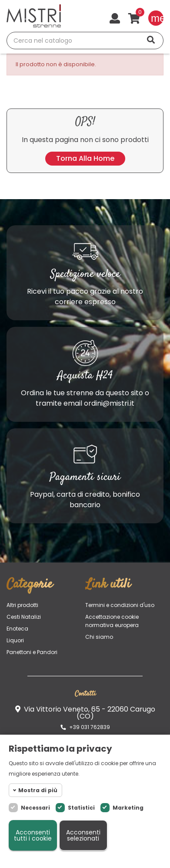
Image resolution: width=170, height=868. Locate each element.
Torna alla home (85, 158)
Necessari (35, 808)
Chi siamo (99, 637)
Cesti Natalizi (24, 617)
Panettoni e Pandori (32, 652)
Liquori (15, 640)
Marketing (128, 808)
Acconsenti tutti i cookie (33, 835)
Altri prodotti (22, 605)
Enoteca (17, 629)
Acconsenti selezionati (83, 835)
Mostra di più (38, 790)
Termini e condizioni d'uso (120, 605)
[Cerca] (85, 41)
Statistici (81, 808)
